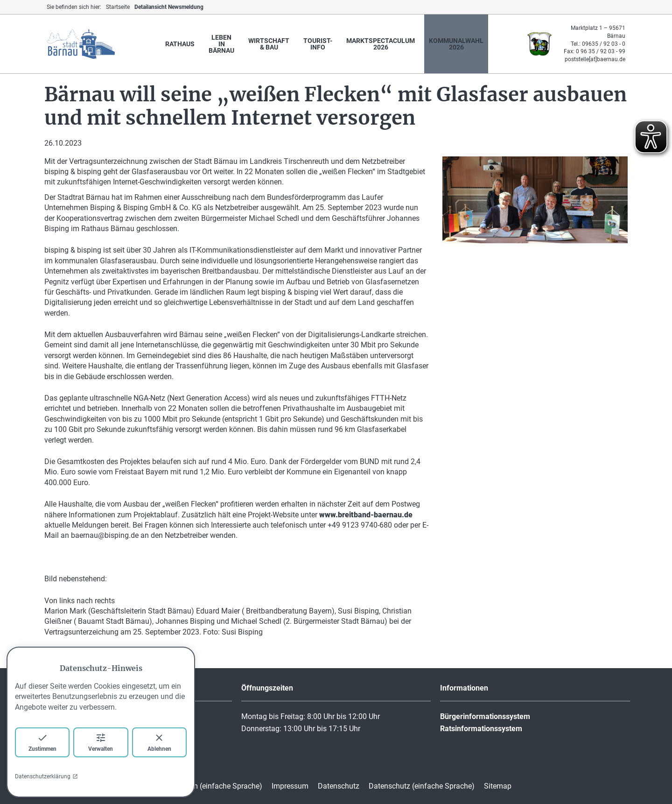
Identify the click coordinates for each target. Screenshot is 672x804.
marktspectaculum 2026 (381, 44)
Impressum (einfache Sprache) (212, 786)
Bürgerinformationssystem (485, 716)
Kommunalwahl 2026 (456, 44)
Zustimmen (42, 742)
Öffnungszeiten (267, 688)
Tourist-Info (318, 44)
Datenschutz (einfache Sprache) (422, 786)
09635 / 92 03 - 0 (604, 44)
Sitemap (498, 786)
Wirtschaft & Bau (269, 44)
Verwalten (101, 742)
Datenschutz (339, 786)
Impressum (290, 786)
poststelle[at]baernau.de (595, 59)
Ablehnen (159, 742)
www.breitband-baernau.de (366, 515)
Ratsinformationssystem (481, 729)
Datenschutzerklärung (46, 776)
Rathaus (180, 44)
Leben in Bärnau (221, 44)
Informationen (464, 688)
